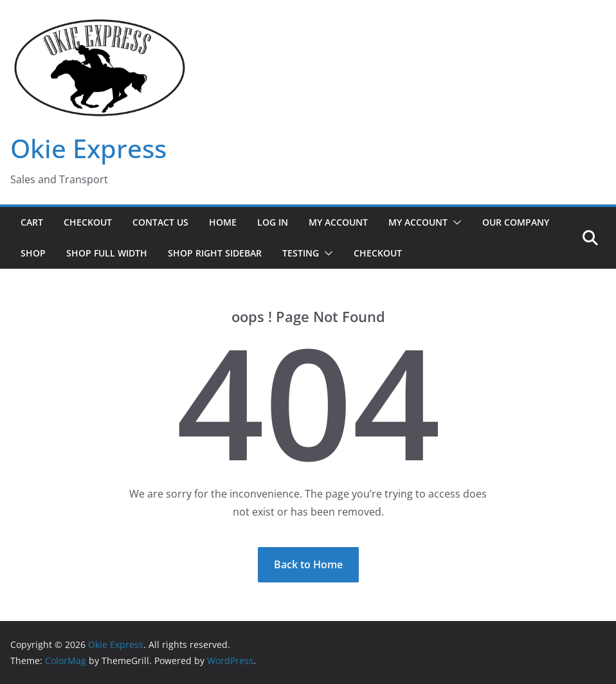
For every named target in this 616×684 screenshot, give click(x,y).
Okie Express (88, 148)
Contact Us (160, 222)
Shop (33, 253)
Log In (273, 222)
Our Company (516, 222)
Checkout (88, 222)
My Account (338, 222)
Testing (301, 253)
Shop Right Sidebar (215, 253)
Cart (32, 222)
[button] (455, 222)
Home (223, 222)
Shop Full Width (107, 253)
